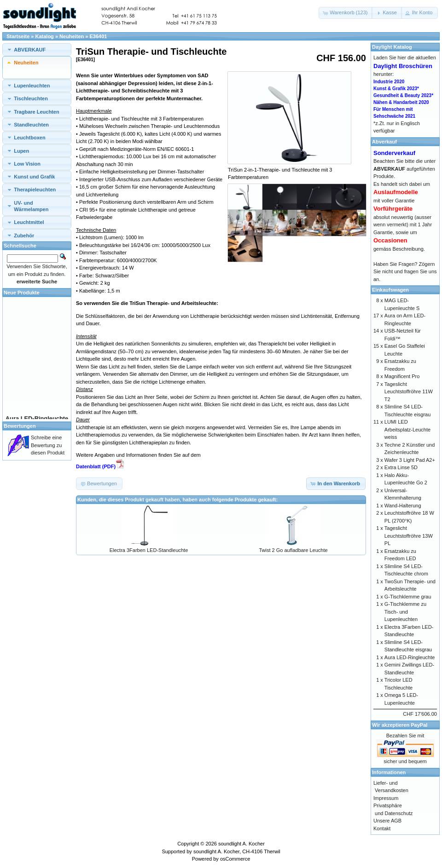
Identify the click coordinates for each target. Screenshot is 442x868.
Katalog (45, 36)
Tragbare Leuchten (36, 112)
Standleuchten (31, 125)
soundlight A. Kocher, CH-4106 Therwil (237, 851)
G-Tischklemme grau (408, 597)
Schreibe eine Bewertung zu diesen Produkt (48, 445)
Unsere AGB (387, 821)
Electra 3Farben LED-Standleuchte (149, 550)
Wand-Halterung (403, 506)
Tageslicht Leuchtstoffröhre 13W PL (409, 536)
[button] (346, 13)
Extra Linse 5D (401, 467)
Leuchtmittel (29, 222)
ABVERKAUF (30, 50)
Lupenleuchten (32, 86)
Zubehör (24, 236)
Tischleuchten (31, 98)
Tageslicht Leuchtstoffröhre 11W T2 (409, 392)
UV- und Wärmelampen (31, 206)
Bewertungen (20, 426)
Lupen (21, 151)
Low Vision (27, 164)
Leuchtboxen (29, 138)
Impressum (386, 798)
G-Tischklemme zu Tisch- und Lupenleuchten (405, 612)
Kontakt (382, 828)
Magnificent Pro (402, 376)
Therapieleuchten (35, 190)
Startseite (18, 36)
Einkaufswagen (390, 290)
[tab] (37, 49)
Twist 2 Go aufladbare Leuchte (293, 550)
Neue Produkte (22, 293)
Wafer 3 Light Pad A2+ (410, 460)
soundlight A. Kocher (241, 844)
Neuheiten (72, 36)
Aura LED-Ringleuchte (410, 657)
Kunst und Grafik (34, 177)
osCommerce (235, 859)
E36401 (99, 36)
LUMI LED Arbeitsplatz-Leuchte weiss (407, 429)
